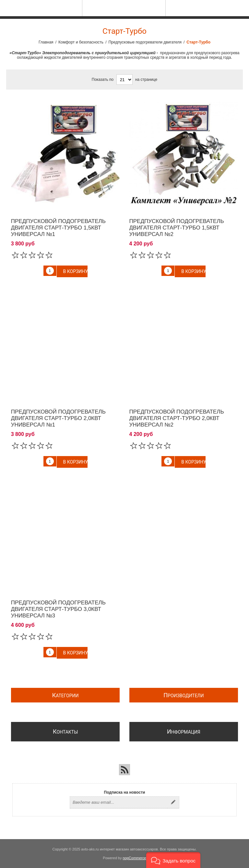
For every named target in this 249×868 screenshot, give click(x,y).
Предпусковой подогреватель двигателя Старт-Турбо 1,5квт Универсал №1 (58, 228)
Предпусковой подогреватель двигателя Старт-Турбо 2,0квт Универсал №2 (177, 418)
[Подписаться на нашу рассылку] (119, 802)
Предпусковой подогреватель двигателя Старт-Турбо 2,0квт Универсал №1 (58, 418)
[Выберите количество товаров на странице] (124, 80)
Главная (46, 42)
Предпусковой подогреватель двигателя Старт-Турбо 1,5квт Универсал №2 (177, 228)
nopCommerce (135, 858)
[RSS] (124, 770)
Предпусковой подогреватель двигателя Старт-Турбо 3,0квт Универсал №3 (58, 609)
